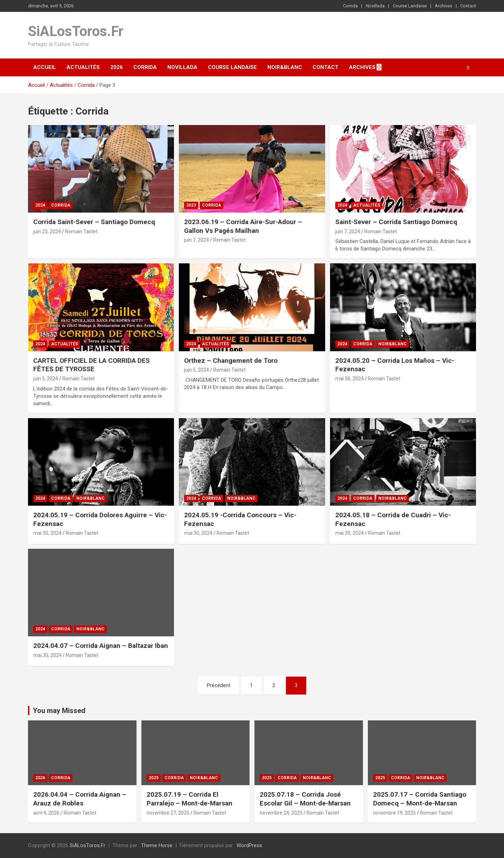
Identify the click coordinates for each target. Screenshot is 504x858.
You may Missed (59, 711)
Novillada (375, 6)
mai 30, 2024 (349, 379)
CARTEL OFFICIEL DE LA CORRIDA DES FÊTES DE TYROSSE (92, 365)
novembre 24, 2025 (281, 813)
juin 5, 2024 (46, 379)
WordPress (249, 845)
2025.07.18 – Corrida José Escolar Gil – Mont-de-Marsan (305, 799)
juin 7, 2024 (197, 240)
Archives (443, 6)
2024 (40, 205)
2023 (191, 205)
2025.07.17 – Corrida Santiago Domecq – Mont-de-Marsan (420, 799)
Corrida (350, 6)
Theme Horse (157, 845)
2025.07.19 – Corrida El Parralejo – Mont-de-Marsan (190, 799)
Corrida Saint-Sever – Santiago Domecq (94, 222)
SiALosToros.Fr (76, 31)
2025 (154, 778)
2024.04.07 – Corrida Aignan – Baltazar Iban (101, 646)
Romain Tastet (81, 231)
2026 (117, 67)
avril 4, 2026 (46, 813)
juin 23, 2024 (47, 231)
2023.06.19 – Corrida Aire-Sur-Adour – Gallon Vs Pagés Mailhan (243, 226)
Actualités (83, 67)
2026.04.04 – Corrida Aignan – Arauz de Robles (80, 799)
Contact (468, 6)
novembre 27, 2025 (168, 813)
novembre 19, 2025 (394, 813)
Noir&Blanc (285, 67)
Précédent (219, 685)
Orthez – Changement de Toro (231, 361)
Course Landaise (410, 6)
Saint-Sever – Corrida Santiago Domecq (396, 222)
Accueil (45, 67)
